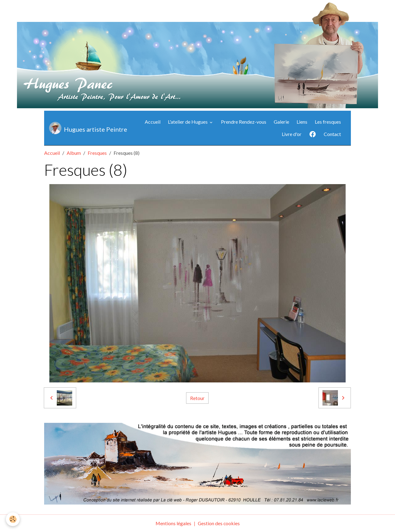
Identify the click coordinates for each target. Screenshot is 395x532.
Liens (302, 122)
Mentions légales (173, 523)
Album (74, 153)
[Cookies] (13, 519)
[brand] (82, 128)
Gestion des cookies (219, 523)
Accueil (153, 122)
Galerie (281, 122)
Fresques (97, 153)
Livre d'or (292, 134)
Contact (332, 134)
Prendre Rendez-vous (244, 122)
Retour (197, 398)
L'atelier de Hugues (188, 122)
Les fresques (328, 122)
